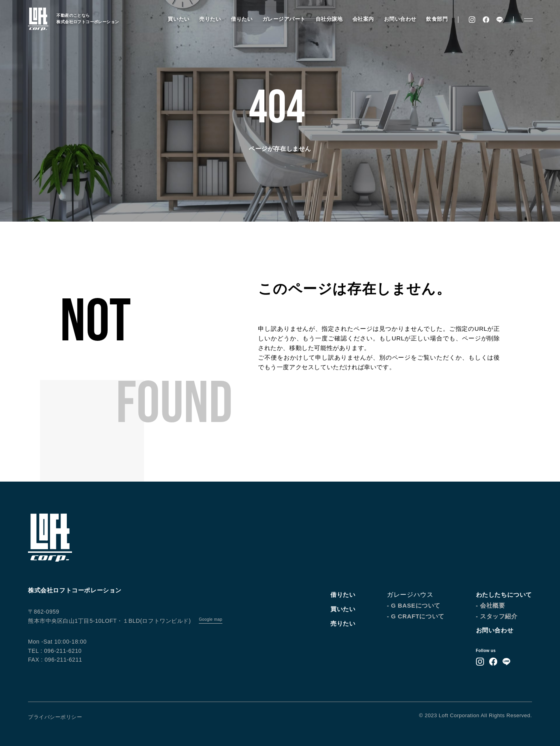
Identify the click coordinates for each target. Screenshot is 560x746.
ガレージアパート (284, 19)
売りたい (210, 19)
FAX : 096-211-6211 (55, 660)
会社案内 (363, 19)
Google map (210, 619)
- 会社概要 (491, 605)
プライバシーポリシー (55, 717)
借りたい (242, 19)
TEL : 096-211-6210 (55, 651)
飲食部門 (437, 19)
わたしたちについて (504, 595)
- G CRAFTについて (416, 616)
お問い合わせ (400, 19)
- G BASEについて (414, 605)
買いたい (178, 19)
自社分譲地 (329, 19)
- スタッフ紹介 (497, 616)
